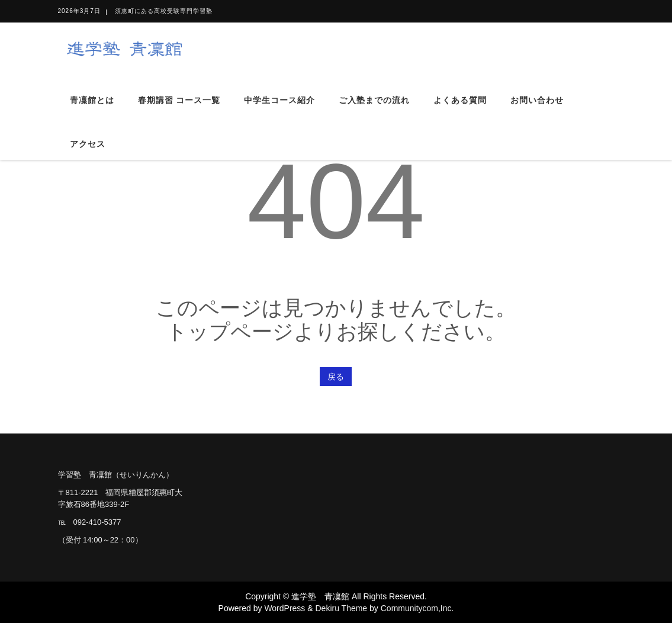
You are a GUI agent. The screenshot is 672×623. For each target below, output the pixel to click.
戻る (336, 377)
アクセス (88, 144)
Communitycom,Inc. (417, 608)
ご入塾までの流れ (374, 100)
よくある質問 (460, 100)
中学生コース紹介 (279, 100)
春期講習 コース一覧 (179, 100)
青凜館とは (92, 100)
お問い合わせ (537, 100)
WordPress (284, 608)
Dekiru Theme (341, 608)
